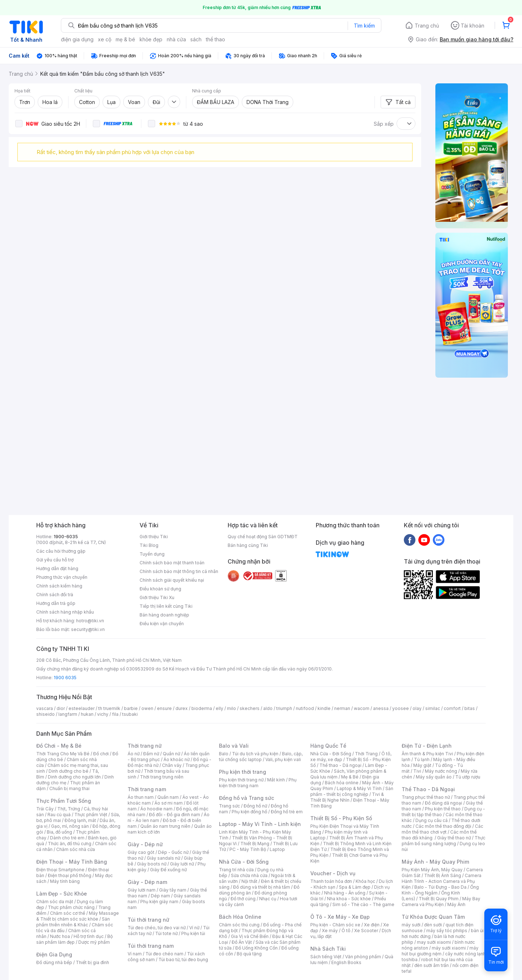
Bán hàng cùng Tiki (248, 545)
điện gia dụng (77, 39)
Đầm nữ (151, 754)
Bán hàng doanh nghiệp (164, 615)
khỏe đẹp (151, 39)
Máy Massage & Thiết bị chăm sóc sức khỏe (78, 916)
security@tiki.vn (88, 629)
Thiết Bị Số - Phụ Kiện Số (341, 818)
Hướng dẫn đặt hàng (57, 568)
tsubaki (130, 714)
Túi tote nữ (166, 933)
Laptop (277, 849)
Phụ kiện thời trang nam (258, 783)
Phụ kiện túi (193, 933)
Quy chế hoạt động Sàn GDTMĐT (263, 537)
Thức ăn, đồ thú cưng (70, 844)
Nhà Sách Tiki (328, 949)
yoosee (401, 708)
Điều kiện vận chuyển (162, 624)
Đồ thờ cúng (243, 899)
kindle (324, 708)
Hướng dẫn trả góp (56, 603)
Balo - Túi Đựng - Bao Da (440, 887)
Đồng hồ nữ (255, 806)
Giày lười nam (142, 890)
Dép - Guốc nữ (173, 852)
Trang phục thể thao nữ (426, 797)
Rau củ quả (59, 815)
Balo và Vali (234, 746)
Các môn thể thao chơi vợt (442, 829)
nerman (342, 708)
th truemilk (109, 708)
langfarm (68, 714)
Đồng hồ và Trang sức (246, 798)
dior (61, 708)
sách (196, 39)
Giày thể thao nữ (454, 838)
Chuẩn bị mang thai (69, 788)
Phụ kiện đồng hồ (249, 812)
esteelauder (82, 708)
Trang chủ (427, 26)
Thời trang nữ (145, 746)
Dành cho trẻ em (67, 838)
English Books (346, 962)
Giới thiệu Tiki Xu (157, 597)
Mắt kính (276, 780)
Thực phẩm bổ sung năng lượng (444, 841)
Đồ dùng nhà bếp (54, 962)
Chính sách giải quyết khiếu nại (172, 580)
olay (417, 708)
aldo (268, 708)
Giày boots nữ (152, 864)
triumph (284, 708)
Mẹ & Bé (350, 777)
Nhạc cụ (268, 899)
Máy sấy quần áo (434, 777)
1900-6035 (66, 537)
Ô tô (346, 931)
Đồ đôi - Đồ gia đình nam (175, 815)
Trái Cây (45, 809)
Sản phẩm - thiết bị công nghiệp (352, 791)
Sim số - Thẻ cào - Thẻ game (363, 904)
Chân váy (172, 765)
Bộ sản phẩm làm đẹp (74, 939)
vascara (45, 708)
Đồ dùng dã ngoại (444, 803)
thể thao (216, 39)
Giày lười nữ (182, 864)
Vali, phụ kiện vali (283, 759)
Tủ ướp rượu (468, 777)
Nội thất (249, 881)
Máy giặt (422, 765)
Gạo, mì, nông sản (70, 826)
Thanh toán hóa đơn (331, 881)
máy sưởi (411, 925)
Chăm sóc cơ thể (68, 913)
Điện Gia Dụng (54, 954)
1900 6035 (65, 678)
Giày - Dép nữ (145, 844)
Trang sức (229, 806)
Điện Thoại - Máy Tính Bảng (72, 862)
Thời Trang (366, 754)
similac (433, 708)
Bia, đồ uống (59, 832)
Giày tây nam (173, 890)
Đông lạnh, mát (80, 820)
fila (115, 714)
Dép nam (160, 896)
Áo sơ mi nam (169, 803)
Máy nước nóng (441, 771)
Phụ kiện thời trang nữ (241, 780)
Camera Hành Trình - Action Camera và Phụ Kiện (442, 881)
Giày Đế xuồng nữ (168, 870)
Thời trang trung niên (162, 777)
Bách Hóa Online (240, 917)
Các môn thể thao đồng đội (443, 826)
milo (231, 708)
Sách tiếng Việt (326, 957)
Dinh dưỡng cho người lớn (74, 777)
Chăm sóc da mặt (55, 902)
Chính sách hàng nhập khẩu (65, 612)
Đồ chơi (101, 754)
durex (182, 708)
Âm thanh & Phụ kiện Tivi (427, 754)
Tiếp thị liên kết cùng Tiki (166, 606)
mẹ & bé (125, 39)
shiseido (45, 714)
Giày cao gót (141, 852)
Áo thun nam (141, 797)
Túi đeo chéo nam (164, 954)
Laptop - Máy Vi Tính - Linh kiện (260, 824)
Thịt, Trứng (69, 809)
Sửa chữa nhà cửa (249, 875)
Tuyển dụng (152, 554)
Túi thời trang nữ (148, 920)
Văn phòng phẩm (363, 957)
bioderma (202, 708)
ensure (164, 708)
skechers (250, 708)
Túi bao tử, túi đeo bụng (183, 960)
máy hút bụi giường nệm (440, 951)
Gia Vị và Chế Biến (250, 936)
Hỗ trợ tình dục (89, 936)
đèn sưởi (433, 925)
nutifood (305, 708)
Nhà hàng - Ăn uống (345, 893)
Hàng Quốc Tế (328, 746)
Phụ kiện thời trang (243, 772)
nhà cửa (176, 39)
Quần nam (168, 797)
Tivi (417, 771)
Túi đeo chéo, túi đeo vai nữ (157, 928)
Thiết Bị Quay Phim (439, 899)
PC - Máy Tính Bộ (248, 849)
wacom (362, 708)
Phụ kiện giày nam (159, 902)
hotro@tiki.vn (90, 621)
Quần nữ (171, 754)
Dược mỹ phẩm (94, 942)
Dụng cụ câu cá (432, 820)
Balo (224, 754)
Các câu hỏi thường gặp (61, 551)
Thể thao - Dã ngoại (340, 765)
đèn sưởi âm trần (432, 965)
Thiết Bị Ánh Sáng (443, 875)
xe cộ (105, 39)
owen (147, 708)
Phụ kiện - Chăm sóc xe (335, 925)
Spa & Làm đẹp (355, 887)
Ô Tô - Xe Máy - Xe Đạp (340, 917)
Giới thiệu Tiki (154, 537)
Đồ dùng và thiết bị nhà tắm (262, 887)
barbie (131, 708)
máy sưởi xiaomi (449, 948)
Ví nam (135, 954)
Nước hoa (60, 936)
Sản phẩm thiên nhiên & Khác (73, 922)
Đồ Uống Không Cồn (256, 948)
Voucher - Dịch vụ (333, 873)
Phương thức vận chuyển (62, 577)
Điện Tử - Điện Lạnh (427, 746)
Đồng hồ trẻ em (287, 812)
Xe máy (330, 931)
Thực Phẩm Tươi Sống (64, 801)
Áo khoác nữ (177, 759)
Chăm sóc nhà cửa (76, 849)
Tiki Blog (149, 545)
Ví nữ (194, 928)
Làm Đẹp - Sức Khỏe (62, 894)
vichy (103, 714)
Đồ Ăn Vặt (242, 942)
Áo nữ (134, 754)
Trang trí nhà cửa (236, 870)
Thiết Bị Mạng (255, 844)
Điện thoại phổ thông (70, 875)
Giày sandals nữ (163, 858)
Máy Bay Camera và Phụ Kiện (441, 902)
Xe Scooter (366, 931)
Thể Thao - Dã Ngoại (428, 789)
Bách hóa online (342, 783)
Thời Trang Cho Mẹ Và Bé (63, 754)
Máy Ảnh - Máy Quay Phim (435, 862)
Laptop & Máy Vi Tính (359, 788)
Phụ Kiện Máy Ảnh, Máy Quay (432, 870)
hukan (87, 714)
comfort (452, 708)
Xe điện (372, 925)
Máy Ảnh (456, 904)
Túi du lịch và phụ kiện (255, 754)
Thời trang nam (147, 789)
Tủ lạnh (422, 759)
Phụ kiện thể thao (443, 809)
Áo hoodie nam (156, 809)
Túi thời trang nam (151, 946)
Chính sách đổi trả (55, 595)
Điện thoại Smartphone (60, 870)
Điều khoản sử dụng (160, 589)
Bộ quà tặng (249, 954)
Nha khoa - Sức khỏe (349, 899)
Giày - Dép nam (147, 882)
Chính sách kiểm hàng (59, 586)
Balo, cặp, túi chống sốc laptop (261, 757)
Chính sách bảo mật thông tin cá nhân (179, 571)
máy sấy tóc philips (447, 931)
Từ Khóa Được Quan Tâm (433, 917)
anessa (381, 708)
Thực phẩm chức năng (71, 907)
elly (219, 708)
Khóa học (365, 881)
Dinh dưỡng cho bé (69, 771)
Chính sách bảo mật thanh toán (172, 563)
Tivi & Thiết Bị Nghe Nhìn (347, 797)
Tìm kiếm (364, 26)
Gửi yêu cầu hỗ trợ (55, 560)
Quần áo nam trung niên (165, 826)
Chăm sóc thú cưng (239, 925)
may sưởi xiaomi (434, 942)
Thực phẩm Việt (91, 815)
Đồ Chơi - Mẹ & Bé (59, 746)
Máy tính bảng (65, 881)
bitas (470, 708)
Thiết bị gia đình (92, 962)
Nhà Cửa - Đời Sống (244, 862)
